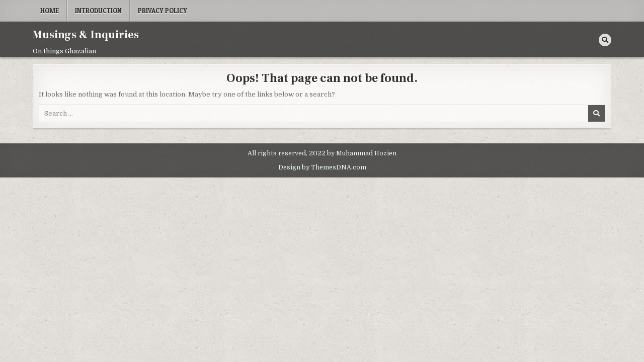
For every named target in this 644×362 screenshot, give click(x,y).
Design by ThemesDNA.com (322, 167)
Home (50, 11)
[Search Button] (605, 40)
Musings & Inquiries (86, 35)
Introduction (98, 11)
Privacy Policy (163, 11)
